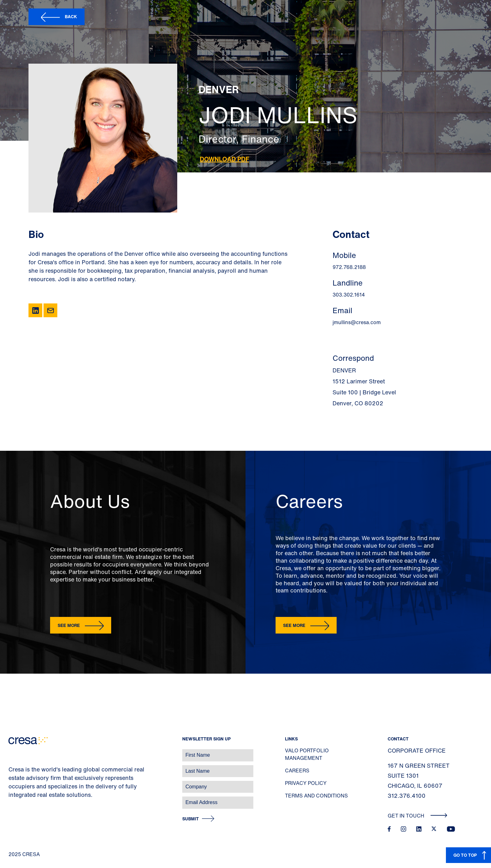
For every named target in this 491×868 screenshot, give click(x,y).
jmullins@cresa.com (357, 322)
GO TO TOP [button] (465, 855)
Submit (191, 819)
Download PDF (224, 159)
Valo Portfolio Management (307, 754)
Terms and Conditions (316, 796)
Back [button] (71, 16)
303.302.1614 (349, 295)
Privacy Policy (306, 783)
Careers (297, 771)
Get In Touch (418, 816)
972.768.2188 (349, 267)
